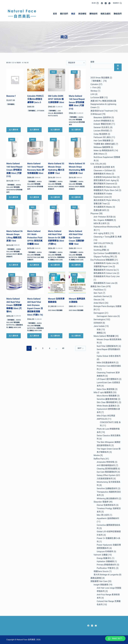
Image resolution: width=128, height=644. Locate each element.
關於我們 (64, 14)
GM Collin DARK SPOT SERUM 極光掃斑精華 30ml (56, 99)
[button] (115, 638)
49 (63, 348)
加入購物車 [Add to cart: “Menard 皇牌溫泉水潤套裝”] (76, 336)
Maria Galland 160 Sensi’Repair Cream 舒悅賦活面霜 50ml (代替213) (14, 170)
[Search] (117, 3)
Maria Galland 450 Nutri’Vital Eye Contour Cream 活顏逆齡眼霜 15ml (76, 238)
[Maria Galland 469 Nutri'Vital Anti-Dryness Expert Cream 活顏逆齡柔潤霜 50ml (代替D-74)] (36, 283)
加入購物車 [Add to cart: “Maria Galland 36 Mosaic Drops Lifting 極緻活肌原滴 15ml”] (14, 265)
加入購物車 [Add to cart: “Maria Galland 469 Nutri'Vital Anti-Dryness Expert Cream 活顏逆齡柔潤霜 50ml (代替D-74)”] (34, 336)
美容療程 (82, 14)
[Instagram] (106, 3)
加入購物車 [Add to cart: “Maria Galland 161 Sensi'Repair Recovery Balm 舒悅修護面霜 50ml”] (34, 197)
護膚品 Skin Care (56, 260)
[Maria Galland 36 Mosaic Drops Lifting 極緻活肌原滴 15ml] (15, 215)
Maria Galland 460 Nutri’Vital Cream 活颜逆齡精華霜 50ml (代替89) (14, 305)
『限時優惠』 (11, 104)
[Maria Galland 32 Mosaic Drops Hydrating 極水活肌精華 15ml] (56, 147)
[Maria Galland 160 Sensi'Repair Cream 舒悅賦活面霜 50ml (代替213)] (15, 147)
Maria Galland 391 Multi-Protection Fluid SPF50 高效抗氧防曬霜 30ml (35, 238)
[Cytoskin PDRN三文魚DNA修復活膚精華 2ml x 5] (36, 80)
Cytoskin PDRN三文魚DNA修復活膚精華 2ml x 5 (35, 99)
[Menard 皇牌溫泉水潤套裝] (77, 283)
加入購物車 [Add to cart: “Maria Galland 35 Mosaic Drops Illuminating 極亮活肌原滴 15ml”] (76, 197)
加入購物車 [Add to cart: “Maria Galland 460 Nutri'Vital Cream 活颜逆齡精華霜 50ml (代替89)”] (14, 336)
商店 (73, 14)
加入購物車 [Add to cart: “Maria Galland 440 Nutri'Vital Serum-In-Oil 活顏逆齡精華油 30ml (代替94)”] (55, 265)
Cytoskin (40, 111)
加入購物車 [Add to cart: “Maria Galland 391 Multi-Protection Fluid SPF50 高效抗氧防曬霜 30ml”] (34, 265)
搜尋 (92, 62)
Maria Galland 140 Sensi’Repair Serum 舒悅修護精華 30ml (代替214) (77, 102)
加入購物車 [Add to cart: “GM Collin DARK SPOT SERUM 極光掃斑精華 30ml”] (55, 130)
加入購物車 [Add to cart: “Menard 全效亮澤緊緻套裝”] (55, 336)
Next (81, 348)
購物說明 (93, 14)
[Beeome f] (15, 80)
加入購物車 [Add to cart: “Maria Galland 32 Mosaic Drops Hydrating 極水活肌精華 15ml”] (55, 197)
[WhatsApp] (109, 3)
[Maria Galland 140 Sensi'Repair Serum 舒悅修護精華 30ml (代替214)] (77, 80)
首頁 (55, 14)
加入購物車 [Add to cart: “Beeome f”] (14, 130)
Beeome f (11, 96)
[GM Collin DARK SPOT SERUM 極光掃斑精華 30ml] (56, 80)
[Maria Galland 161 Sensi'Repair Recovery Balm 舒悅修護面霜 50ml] (36, 147)
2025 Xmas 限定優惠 (55, 310)
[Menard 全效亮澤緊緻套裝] (56, 283)
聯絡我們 (118, 14)
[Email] (96, 626)
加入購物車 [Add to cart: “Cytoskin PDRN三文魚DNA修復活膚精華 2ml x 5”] (34, 130)
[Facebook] (102, 3)
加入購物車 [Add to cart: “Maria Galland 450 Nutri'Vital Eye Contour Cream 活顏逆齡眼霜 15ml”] (76, 265)
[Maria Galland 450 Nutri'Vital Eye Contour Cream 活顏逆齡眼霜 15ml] (77, 215)
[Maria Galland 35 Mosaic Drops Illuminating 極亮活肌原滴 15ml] (77, 147)
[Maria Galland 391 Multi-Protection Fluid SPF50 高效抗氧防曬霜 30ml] (36, 215)
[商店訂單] (76, 63)
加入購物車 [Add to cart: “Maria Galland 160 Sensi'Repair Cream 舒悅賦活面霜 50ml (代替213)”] (14, 197)
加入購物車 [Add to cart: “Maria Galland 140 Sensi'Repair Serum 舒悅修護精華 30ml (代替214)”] (76, 130)
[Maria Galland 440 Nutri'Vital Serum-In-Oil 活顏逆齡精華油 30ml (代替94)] (56, 215)
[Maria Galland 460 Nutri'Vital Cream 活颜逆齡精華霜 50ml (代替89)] (15, 283)
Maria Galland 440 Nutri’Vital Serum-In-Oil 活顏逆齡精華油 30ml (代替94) (56, 238)
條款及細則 (105, 14)
